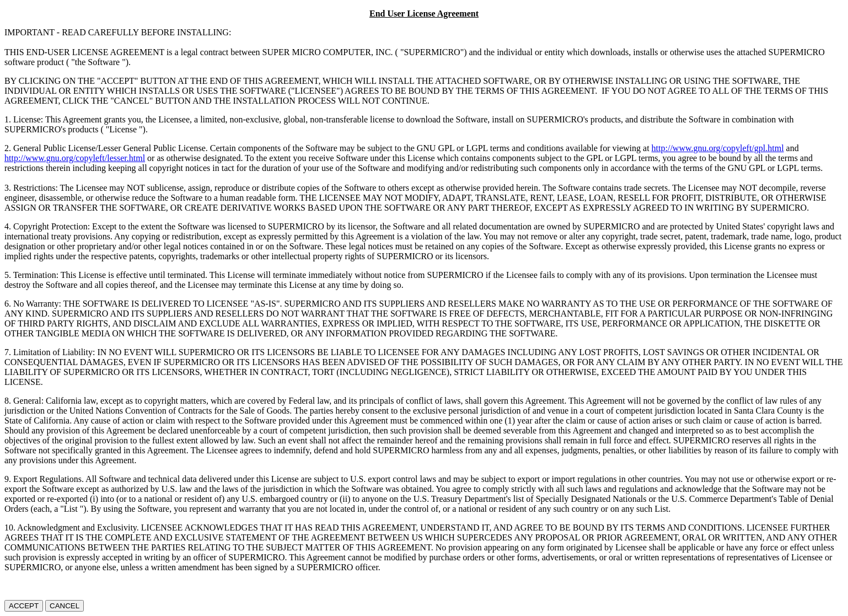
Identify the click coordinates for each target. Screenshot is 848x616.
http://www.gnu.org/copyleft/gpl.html (718, 148)
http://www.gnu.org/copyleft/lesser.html (75, 158)
